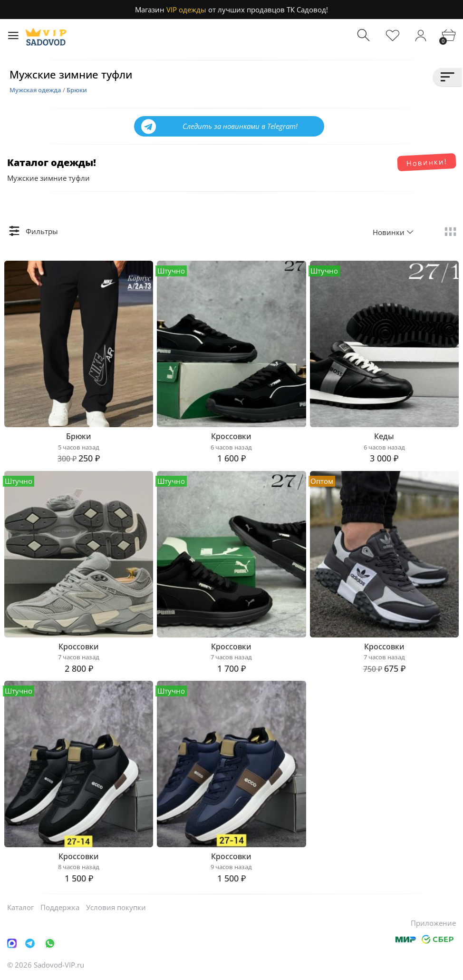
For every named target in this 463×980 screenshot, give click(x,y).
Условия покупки (116, 907)
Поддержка (60, 907)
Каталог (20, 907)
